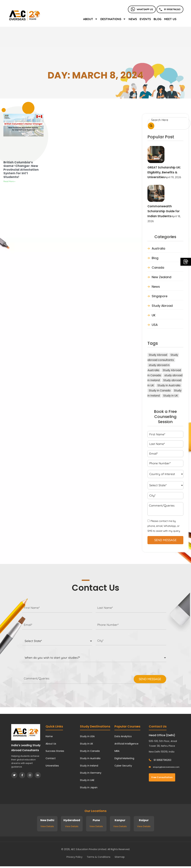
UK (154, 315)
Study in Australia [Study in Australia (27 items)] (169, 385)
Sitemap (120, 857)
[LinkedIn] (38, 775)
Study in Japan (89, 787)
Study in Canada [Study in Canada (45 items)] (160, 390)
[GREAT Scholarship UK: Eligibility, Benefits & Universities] (156, 154)
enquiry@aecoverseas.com (164, 767)
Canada (158, 268)
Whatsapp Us (142, 9)
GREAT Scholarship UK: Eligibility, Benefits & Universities (164, 172)
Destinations (113, 19)
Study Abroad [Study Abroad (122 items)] (158, 355)
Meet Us (170, 19)
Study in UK (86, 744)
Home (49, 736)
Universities (52, 766)
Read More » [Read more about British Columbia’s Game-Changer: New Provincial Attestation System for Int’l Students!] (9, 181)
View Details (47, 826)
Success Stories (55, 751)
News (133, 19)
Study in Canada (90, 751)
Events (145, 19)
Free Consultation (162, 777)
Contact (51, 758)
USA (155, 325)
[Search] (151, 126)
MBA (117, 751)
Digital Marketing (124, 758)
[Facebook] (22, 775)
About (90, 19)
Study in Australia (90, 758)
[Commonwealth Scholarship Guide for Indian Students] (156, 193)
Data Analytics (123, 736)
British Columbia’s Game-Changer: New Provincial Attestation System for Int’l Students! (21, 170)
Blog (157, 19)
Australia (158, 248)
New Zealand (161, 277)
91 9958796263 (170, 9)
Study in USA (87, 736)
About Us (51, 744)
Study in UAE (87, 780)
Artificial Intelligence (126, 744)
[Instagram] (30, 775)
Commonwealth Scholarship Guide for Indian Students (164, 211)
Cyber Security (123, 766)
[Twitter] (14, 775)
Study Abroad (162, 306)
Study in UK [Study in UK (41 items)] (171, 396)
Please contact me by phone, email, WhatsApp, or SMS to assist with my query (164, 526)
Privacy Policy (74, 857)
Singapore (160, 296)
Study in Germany (91, 773)
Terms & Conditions (99, 857)
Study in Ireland (89, 766)
